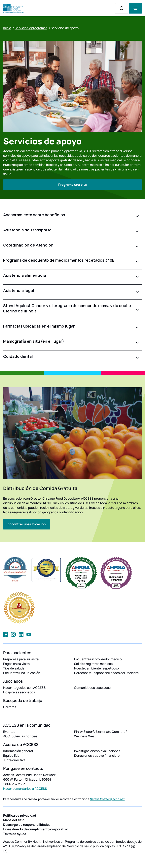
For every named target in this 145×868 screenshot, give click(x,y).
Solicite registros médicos (93, 664)
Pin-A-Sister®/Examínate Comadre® (101, 732)
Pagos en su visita (16, 664)
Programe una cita (72, 185)
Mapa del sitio (14, 820)
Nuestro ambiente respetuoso (97, 668)
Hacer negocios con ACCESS (24, 688)
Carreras (10, 707)
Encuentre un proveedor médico (98, 659)
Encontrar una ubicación (27, 524)
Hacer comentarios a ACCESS (25, 789)
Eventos (9, 732)
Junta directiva (14, 760)
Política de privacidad (20, 815)
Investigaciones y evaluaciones (97, 751)
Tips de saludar (14, 668)
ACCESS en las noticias (20, 736)
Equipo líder (12, 755)
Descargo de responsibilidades (27, 825)
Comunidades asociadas (92, 688)
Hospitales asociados (19, 692)
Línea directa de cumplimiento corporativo (36, 829)
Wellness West (85, 736)
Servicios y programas (31, 28)
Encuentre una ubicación (22, 673)
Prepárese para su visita (21, 659)
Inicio (7, 28)
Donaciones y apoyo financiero (97, 755)
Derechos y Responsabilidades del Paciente (107, 673)
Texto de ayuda (15, 834)
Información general (18, 751)
